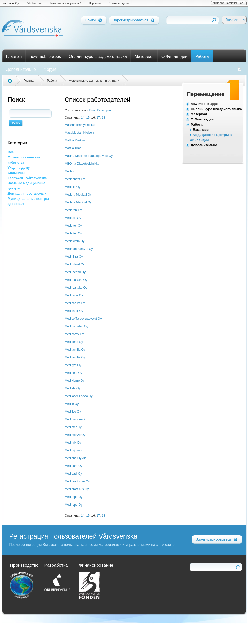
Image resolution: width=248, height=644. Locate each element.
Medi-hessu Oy (75, 272)
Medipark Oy (74, 466)
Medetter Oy (73, 226)
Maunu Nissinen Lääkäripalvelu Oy (89, 156)
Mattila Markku (75, 140)
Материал (144, 56)
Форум (50, 69)
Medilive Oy (73, 412)
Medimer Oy (73, 427)
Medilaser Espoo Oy (79, 396)
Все (11, 152)
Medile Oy (72, 404)
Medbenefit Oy (75, 179)
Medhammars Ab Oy (79, 249)
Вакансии (201, 130)
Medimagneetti (75, 419)
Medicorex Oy (74, 334)
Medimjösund (74, 450)
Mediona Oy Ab (75, 458)
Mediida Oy (73, 388)
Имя (92, 110)
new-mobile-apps (45, 56)
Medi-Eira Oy (74, 257)
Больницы (17, 173)
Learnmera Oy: (11, 3)
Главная (14, 56)
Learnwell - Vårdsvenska (27, 178)
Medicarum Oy (75, 303)
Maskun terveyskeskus (80, 125)
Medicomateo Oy (77, 326)
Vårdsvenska (35, 3)
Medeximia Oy (75, 241)
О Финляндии (175, 56)
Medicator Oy (74, 311)
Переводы (95, 3)
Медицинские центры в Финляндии (94, 81)
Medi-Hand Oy (75, 264)
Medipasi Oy (73, 474)
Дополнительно (21, 69)
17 (98, 118)
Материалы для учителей (66, 3)
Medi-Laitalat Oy (76, 280)
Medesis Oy (73, 218)
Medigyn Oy (73, 365)
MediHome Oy (75, 381)
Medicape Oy (74, 295)
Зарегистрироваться (131, 19)
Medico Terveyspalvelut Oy (83, 319)
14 (83, 118)
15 (88, 118)
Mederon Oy (73, 210)
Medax (69, 171)
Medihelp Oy (73, 373)
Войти (91, 19)
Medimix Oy (73, 443)
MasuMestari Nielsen (79, 133)
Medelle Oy (73, 187)
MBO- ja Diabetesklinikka (82, 164)
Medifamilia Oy (75, 350)
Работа (202, 56)
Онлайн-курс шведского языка (98, 56)
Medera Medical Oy (78, 195)
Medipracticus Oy (77, 489)
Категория (104, 110)
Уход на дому (19, 168)
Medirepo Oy (74, 497)
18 (103, 118)
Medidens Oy (74, 342)
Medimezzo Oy (75, 435)
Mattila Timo (73, 148)
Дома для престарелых (27, 193)
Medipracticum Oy (77, 481)
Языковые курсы (119, 3)
